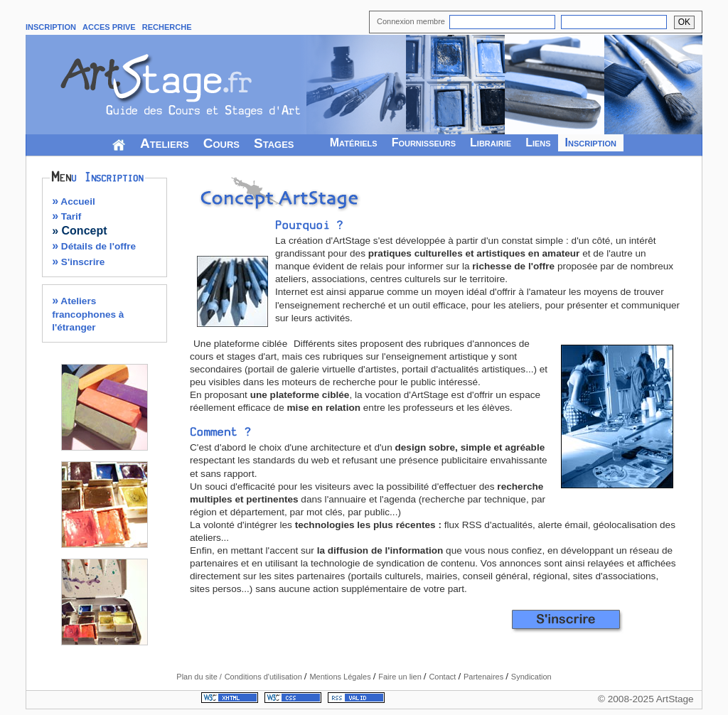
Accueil (74, 201)
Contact (443, 677)
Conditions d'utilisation (264, 677)
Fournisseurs (424, 143)
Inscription (591, 143)
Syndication (531, 677)
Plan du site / (199, 677)
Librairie (491, 143)
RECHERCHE (167, 27)
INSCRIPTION (51, 27)
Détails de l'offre (94, 246)
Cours (221, 143)
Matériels (354, 143)
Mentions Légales (341, 677)
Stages (274, 143)
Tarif (66, 216)
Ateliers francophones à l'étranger (88, 314)
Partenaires (485, 677)
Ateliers (165, 143)
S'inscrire (78, 262)
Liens (538, 143)
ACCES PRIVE (109, 27)
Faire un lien (401, 677)
